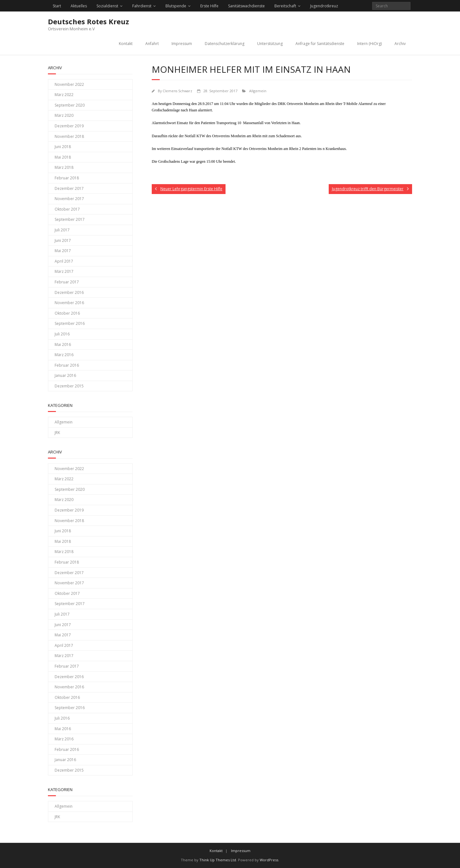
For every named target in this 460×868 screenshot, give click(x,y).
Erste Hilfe (209, 6)
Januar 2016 (65, 375)
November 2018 (69, 136)
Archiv (400, 44)
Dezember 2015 (69, 386)
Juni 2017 (63, 240)
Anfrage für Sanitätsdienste (320, 44)
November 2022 (69, 84)
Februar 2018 (67, 178)
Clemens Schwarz (177, 91)
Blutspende (176, 6)
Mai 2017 (63, 251)
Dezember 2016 (69, 292)
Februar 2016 (67, 365)
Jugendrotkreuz (324, 6)
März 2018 (64, 167)
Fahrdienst (142, 6)
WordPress (269, 860)
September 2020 (70, 105)
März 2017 (64, 271)
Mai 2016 (63, 344)
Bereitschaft (285, 6)
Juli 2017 (62, 230)
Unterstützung (270, 44)
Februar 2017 (67, 282)
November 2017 (69, 199)
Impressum (182, 44)
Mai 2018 (63, 157)
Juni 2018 (63, 147)
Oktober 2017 (67, 209)
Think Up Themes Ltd (218, 860)
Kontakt (126, 44)
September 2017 (70, 219)
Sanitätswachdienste (246, 6)
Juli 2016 (62, 334)
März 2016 (64, 355)
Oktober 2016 (67, 313)
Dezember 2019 (69, 126)
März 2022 (64, 95)
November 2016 (69, 303)
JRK (57, 433)
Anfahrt (152, 44)
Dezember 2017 (69, 188)
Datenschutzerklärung (225, 44)
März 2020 (64, 115)
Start (57, 6)
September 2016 (70, 323)
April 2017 (64, 261)
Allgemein (258, 91)
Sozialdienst (107, 6)
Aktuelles (79, 6)
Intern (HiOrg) (369, 44)
